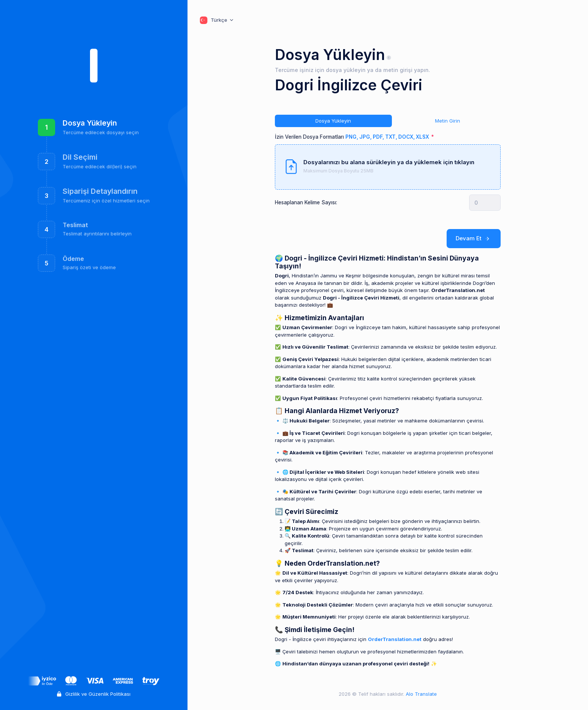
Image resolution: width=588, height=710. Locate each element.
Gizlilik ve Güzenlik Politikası (94, 694)
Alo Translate (421, 694)
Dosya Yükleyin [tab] (333, 121)
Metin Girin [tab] (448, 121)
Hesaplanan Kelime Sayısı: (306, 202)
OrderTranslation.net (395, 639)
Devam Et (474, 238)
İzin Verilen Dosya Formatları (352, 137)
